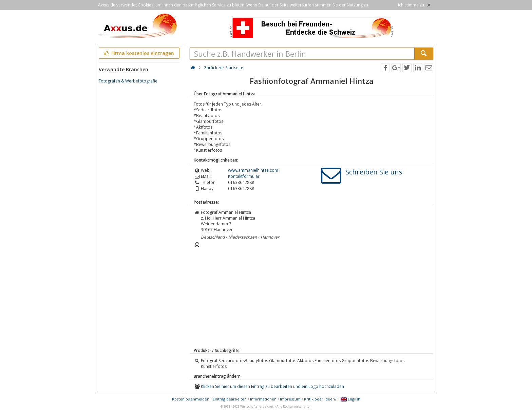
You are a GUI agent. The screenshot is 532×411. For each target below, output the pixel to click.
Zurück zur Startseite (224, 68)
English (350, 399)
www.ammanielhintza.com (253, 170)
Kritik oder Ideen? (320, 399)
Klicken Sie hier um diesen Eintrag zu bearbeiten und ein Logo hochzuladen (272, 386)
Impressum (290, 399)
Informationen (263, 399)
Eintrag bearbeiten (230, 399)
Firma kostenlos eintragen (139, 53)
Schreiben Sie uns (374, 172)
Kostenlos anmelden (191, 399)
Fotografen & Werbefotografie (128, 81)
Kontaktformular (244, 176)
